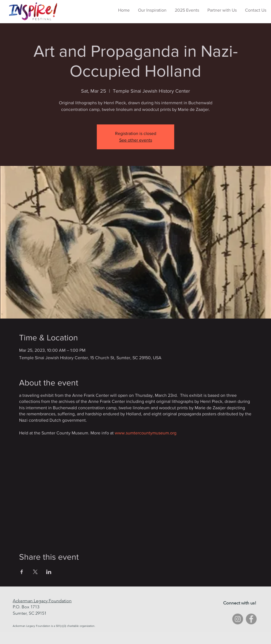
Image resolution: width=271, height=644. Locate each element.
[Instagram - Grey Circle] (238, 619)
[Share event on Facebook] (22, 572)
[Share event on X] (35, 572)
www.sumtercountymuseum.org (146, 433)
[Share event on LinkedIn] (49, 572)
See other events (136, 140)
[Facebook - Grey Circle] (251, 619)
